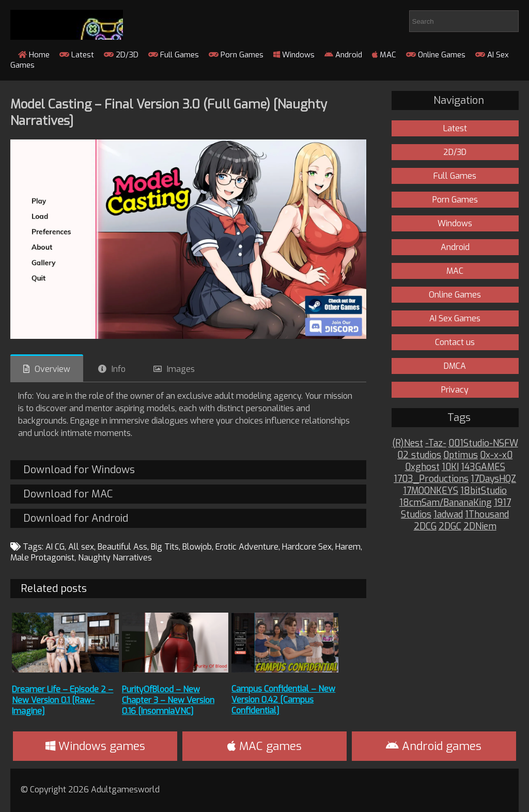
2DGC (450, 527)
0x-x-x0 (496, 455)
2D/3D (121, 55)
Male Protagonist (42, 558)
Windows (294, 55)
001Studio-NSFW (483, 443)
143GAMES (483, 467)
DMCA (455, 366)
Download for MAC (68, 494)
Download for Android (76, 518)
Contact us (455, 342)
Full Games (174, 55)
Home (34, 55)
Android (343, 55)
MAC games (264, 746)
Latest (77, 55)
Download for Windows (79, 470)
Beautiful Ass (122, 547)
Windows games (95, 746)
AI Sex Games (455, 318)
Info (119, 369)
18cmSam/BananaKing (446, 503)
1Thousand (487, 515)
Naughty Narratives (115, 558)
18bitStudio (484, 491)
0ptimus (461, 455)
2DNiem (480, 527)
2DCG (425, 527)
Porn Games (236, 55)
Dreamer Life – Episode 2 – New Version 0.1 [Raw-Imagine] (63, 700)
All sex (81, 547)
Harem (348, 547)
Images (181, 369)
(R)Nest (408, 443)
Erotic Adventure (247, 547)
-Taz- (436, 443)
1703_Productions (431, 479)
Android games (434, 746)
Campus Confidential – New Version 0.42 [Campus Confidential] (283, 700)
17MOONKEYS (431, 491)
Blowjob (197, 547)
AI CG (55, 547)
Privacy (455, 390)
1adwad (448, 515)
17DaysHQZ (493, 479)
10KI (450, 467)
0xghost (422, 467)
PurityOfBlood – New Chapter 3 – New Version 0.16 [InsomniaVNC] (168, 700)
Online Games (436, 55)
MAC (384, 55)
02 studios (419, 455)
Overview (52, 369)
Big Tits (165, 547)
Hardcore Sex (307, 547)
